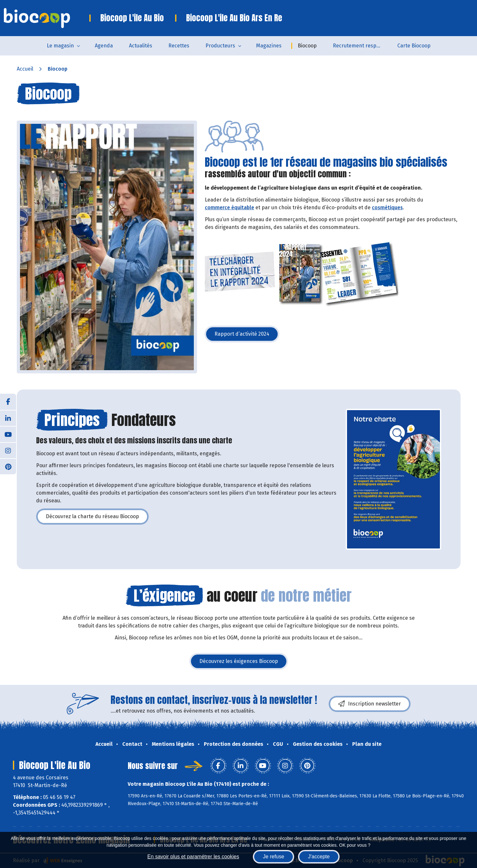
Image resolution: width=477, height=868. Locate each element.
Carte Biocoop (414, 46)
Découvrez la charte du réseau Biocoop (97, 518)
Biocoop (307, 46)
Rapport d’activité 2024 (247, 336)
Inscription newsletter (370, 704)
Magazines (269, 46)
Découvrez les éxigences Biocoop (243, 663)
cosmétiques (387, 207)
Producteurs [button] (220, 46)
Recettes (179, 46)
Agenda (104, 46)
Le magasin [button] (60, 46)
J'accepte (319, 857)
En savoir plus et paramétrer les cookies (193, 857)
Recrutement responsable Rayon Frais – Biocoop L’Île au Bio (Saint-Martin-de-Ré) (361, 46)
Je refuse (273, 857)
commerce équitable (229, 207)
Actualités (141, 46)
